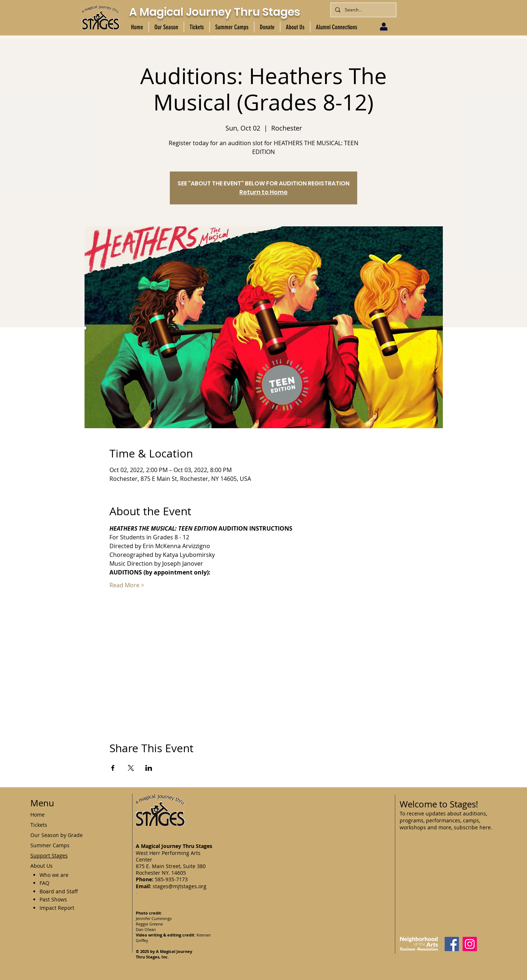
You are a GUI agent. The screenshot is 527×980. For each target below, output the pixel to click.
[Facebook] (452, 944)
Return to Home (263, 192)
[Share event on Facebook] (113, 768)
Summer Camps (50, 845)
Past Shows (53, 899)
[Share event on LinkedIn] (149, 768)
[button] (166, 27)
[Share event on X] (131, 768)
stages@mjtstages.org (180, 886)
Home (38, 815)
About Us (42, 866)
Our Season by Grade (57, 835)
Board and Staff (59, 891)
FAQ (44, 883)
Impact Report (57, 908)
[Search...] (363, 10)
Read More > (127, 585)
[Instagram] (470, 944)
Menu (42, 803)
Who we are (54, 875)
